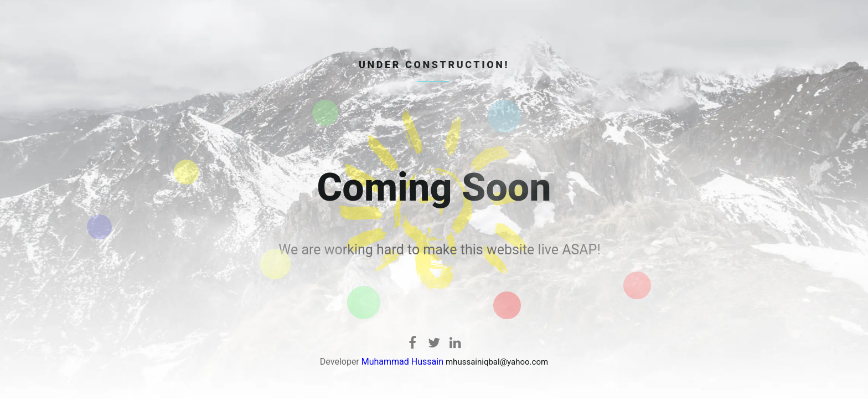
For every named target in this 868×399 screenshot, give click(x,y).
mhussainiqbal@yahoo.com (497, 362)
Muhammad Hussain (402, 362)
